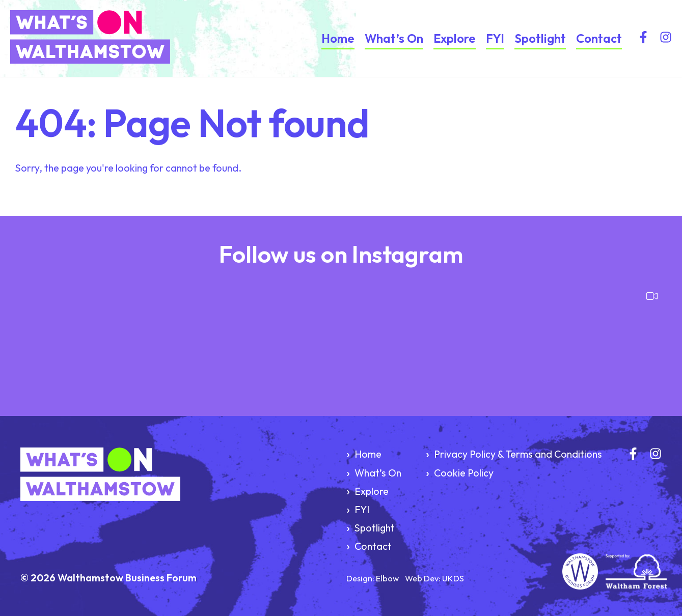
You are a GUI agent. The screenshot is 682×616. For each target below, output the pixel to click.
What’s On (394, 38)
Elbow (387, 578)
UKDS (453, 578)
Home (338, 38)
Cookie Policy (464, 473)
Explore (455, 38)
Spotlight (540, 38)
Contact (599, 38)
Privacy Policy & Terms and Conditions (518, 454)
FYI (495, 38)
